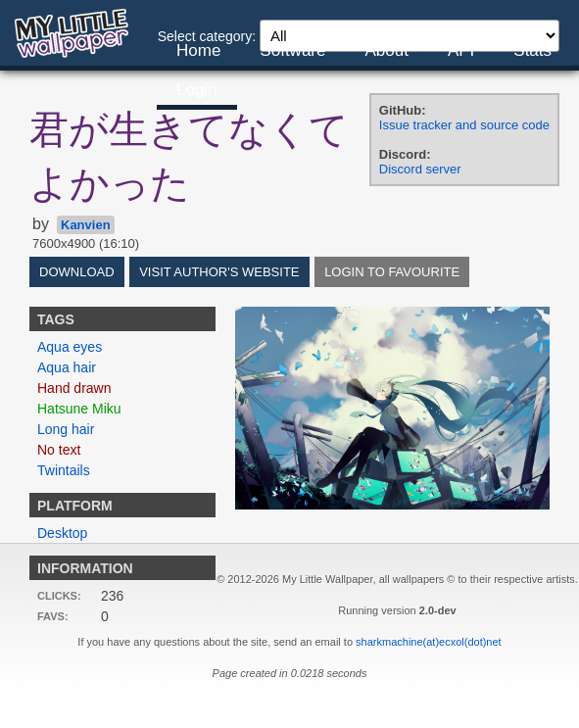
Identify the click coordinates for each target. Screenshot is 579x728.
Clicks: (59, 596)
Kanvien (86, 225)
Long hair (66, 429)
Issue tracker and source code (464, 125)
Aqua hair (67, 367)
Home (198, 50)
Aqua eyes (70, 347)
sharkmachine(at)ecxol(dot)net (429, 642)
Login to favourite (392, 272)
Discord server (420, 169)
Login (197, 90)
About (386, 50)
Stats (532, 50)
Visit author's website (219, 272)
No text (59, 450)
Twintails (64, 470)
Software (292, 50)
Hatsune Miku (79, 409)
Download (77, 272)
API (461, 50)
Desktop (62, 533)
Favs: (53, 616)
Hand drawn (74, 388)
